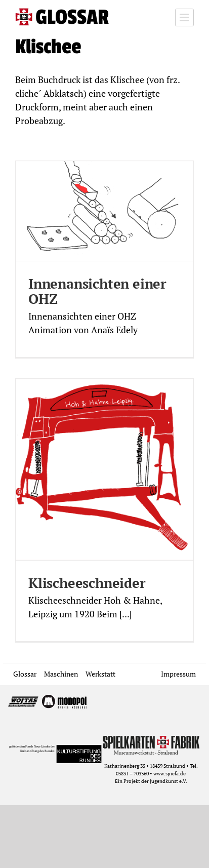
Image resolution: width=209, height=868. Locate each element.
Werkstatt (100, 674)
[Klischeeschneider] (104, 469)
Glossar (25, 674)
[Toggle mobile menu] (184, 17)
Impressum (178, 674)
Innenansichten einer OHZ (97, 291)
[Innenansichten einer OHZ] (104, 211)
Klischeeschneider (87, 583)
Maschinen (61, 674)
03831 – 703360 (132, 774)
